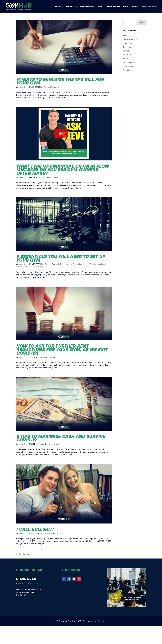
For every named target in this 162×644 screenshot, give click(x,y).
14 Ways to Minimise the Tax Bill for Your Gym (60, 81)
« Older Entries (23, 554)
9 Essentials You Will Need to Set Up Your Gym (61, 258)
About (58, 7)
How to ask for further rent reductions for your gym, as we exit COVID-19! (62, 349)
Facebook (64, 264)
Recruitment (102, 264)
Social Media (128, 47)
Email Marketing (130, 62)
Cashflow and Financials (49, 87)
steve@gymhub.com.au (29, 583)
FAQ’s (126, 7)
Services (70, 7)
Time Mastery (129, 66)
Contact (135, 7)
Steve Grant (23, 87)
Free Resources (88, 7)
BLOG (101, 7)
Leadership (127, 43)
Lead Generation (75, 264)
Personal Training (89, 264)
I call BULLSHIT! (35, 529)
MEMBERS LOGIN (150, 7)
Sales (35, 267)
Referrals (20, 267)
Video (125, 59)
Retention (28, 267)
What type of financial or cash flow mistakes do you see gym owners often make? (62, 170)
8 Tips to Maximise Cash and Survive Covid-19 (61, 438)
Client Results (113, 7)
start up (40, 267)
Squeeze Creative (97, 621)
